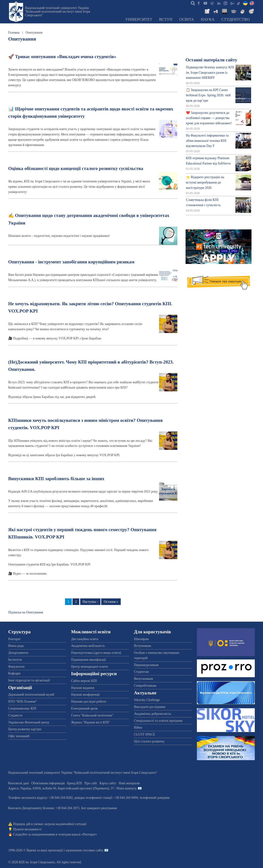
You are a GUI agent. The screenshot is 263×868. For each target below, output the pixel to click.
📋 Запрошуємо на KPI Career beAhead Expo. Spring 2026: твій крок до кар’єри (208, 95)
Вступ (166, 19)
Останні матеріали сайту (211, 60)
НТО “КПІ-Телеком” (23, 701)
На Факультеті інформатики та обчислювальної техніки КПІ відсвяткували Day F (207, 141)
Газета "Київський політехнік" (92, 715)
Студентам (142, 672)
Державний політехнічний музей (31, 695)
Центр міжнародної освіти (89, 667)
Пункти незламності (27, 829)
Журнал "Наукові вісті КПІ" (90, 722)
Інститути (15, 660)
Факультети (16, 667)
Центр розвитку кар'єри (25, 729)
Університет (139, 19)
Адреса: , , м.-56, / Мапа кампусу (72, 788)
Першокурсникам (146, 665)
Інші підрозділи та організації (29, 680)
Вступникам (143, 646)
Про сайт (91, 783)
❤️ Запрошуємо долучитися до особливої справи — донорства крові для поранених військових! (209, 118)
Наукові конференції (85, 695)
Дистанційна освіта (85, 639)
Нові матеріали (129, 783)
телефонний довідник (155, 798)
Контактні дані (19, 783)
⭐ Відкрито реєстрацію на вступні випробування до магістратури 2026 (205, 182)
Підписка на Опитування (26, 612)
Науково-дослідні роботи (89, 701)
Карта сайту (108, 783)
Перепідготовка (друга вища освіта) (96, 653)
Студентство (236, 19)
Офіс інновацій (19, 736)
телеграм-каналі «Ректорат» (78, 834)
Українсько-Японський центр (29, 722)
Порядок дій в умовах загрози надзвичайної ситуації (50, 824)
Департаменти (18, 653)
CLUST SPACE (145, 734)
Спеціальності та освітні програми (158, 721)
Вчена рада (16, 646)
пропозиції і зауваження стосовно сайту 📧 (78, 850)
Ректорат (14, 639)
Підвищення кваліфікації (88, 660)
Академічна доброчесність (153, 714)
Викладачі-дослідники (150, 707)
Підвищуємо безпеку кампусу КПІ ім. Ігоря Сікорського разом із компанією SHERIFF (210, 73)
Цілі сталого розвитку (149, 741)
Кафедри (14, 673)
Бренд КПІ (75, 783)
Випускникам (144, 679)
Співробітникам (145, 686)
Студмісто (15, 715)
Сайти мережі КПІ (84, 681)
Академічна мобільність (88, 646)
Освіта (187, 19)
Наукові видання (83, 688)
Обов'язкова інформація (48, 783)
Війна (138, 727)
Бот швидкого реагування (99, 808)
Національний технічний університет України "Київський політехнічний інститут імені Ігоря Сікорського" (57, 12)
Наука (208, 19)
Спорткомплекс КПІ (22, 708)
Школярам (141, 639)
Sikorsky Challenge (147, 700)
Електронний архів (84, 708)
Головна (14, 33)
